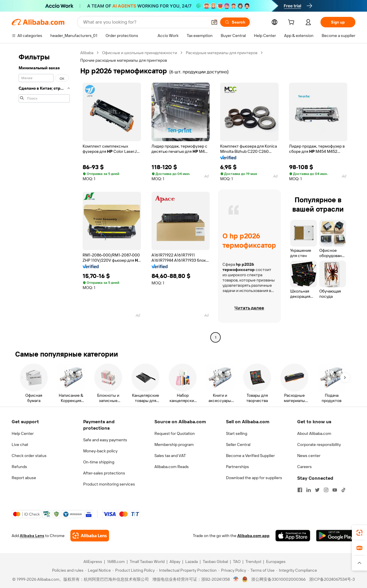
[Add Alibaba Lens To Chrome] (90, 536)
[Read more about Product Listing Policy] (134, 570)
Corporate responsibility (319, 444)
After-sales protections (104, 473)
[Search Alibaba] (145, 22)
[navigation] (44, 196)
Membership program (174, 444)
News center (309, 456)
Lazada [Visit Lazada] (191, 562)
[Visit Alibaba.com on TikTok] (343, 490)
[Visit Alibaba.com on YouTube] (335, 490)
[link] (359, 533)
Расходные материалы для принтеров (222, 53)
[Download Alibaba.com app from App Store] (293, 536)
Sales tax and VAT (170, 456)
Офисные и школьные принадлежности (140, 53)
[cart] (292, 23)
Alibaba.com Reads (172, 467)
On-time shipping (99, 462)
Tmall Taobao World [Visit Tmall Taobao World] (147, 562)
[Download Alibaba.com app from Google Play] (336, 536)
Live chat (20, 444)
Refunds (19, 467)
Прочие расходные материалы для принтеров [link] (124, 60)
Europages (276, 562)
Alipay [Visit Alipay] (175, 562)
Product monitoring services (109, 484)
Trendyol (253, 562)
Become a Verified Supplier (250, 456)
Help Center (23, 433)
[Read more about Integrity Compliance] (297, 570)
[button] (214, 22)
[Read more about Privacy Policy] (232, 570)
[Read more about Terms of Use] (261, 570)
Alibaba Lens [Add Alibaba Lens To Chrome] (32, 536)
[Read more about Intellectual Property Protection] (187, 570)
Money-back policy (100, 451)
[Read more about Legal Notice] (98, 570)
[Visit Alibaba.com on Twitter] (317, 490)
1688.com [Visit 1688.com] (116, 562)
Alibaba (87, 53)
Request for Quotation (175, 433)
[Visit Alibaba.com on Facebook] (300, 490)
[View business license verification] (236, 579)
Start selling (237, 433)
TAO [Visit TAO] (237, 562)
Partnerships (237, 467)
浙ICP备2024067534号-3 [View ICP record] (332, 579)
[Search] (235, 22)
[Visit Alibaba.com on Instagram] (326, 490)
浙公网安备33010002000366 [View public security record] (278, 579)
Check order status (29, 456)
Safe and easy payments (105, 440)
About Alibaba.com (314, 433)
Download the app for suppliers (254, 478)
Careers (304, 467)
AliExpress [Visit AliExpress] (93, 562)
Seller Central (238, 444)
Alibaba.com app (253, 536)
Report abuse (24, 478)
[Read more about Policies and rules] (67, 570)
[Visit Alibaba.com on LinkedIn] (309, 490)
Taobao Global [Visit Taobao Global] (215, 562)
